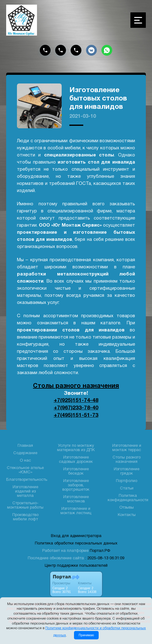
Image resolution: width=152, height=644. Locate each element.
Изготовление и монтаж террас (127, 447)
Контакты (127, 514)
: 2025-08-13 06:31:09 (105, 558)
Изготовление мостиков (76, 499)
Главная (25, 445)
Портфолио (127, 480)
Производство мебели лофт (25, 517)
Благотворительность (27, 479)
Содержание (25, 453)
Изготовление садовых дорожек (76, 459)
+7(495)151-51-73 (76, 415)
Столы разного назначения (76, 386)
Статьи (127, 488)
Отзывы (127, 507)
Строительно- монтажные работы (25, 505)
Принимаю (86, 635)
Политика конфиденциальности (128, 497)
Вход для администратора (76, 535)
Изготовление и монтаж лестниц (76, 510)
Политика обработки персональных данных (76, 543)
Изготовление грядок (127, 471)
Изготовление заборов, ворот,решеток (76, 485)
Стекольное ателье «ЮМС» (25, 470)
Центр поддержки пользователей (76, 565)
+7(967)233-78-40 (76, 407)
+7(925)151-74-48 (76, 400)
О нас (25, 460)
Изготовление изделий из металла (25, 491)
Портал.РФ (100, 550)
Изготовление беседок (76, 471)
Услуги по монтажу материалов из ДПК (76, 447)
